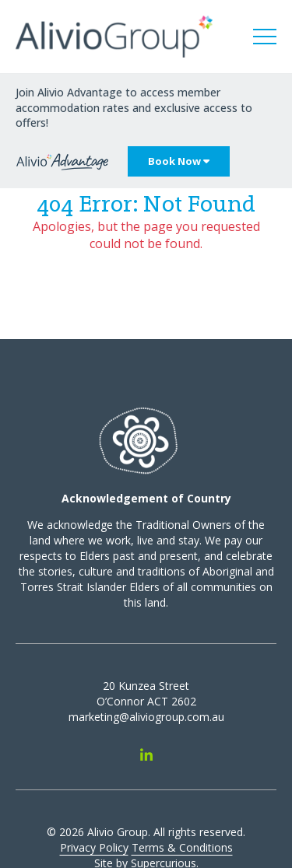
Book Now (179, 161)
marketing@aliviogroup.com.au (146, 717)
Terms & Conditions (182, 847)
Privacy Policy (94, 847)
